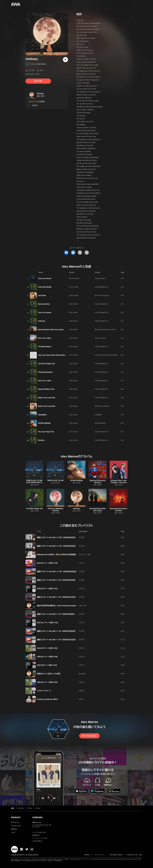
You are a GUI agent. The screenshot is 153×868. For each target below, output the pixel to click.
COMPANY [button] (37, 817)
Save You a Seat (45, 338)
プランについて (16, 826)
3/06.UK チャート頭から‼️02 (47, 657)
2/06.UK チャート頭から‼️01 (47, 682)
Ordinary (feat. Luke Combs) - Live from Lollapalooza (119, 482)
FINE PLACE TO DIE (56, 480)
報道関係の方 (36, 835)
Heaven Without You (46, 389)
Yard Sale (42, 295)
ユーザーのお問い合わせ (39, 832)
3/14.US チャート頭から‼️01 (47, 648)
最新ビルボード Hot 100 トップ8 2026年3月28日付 (56, 631)
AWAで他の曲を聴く (89, 736)
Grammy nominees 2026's (47, 699)
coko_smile (83, 606)
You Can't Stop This (46, 432)
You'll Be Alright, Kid (101, 287)
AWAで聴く (38, 81)
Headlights (42, 415)
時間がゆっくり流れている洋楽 (49, 674)
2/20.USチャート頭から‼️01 (47, 665)
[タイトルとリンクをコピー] (80, 253)
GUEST (81, 691)
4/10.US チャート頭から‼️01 (47, 589)
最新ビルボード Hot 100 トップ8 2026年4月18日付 (56, 580)
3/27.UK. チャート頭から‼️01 (48, 623)
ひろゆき (82, 537)
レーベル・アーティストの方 (40, 838)
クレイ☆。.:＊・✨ (84, 554)
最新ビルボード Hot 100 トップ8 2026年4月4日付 (56, 614)
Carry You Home (45, 278)
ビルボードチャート (44, 691)
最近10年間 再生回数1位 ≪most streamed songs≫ (57, 606)
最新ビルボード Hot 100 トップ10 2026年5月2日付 (56, 546)
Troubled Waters (100, 278)
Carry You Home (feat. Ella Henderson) (54, 355)
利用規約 (87, 855)
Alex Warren (42, 64)
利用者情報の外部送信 (116, 855)
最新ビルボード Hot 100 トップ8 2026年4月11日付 (56, 597)
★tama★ (82, 674)
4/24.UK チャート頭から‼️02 (47, 563)
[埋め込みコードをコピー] (87, 253)
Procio (81, 699)
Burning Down (44, 304)
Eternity (41, 440)
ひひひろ (82, 563)
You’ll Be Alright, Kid (46, 364)
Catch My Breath (45, 287)
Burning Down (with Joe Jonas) (51, 330)
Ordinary (40, 93)
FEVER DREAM (44, 423)
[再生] (65, 60)
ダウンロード (15, 822)
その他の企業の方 (37, 841)
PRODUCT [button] (16, 817)
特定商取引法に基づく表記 (134, 855)
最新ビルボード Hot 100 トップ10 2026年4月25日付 (57, 572)
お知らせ (14, 829)
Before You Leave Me (102, 295)
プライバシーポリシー (100, 855)
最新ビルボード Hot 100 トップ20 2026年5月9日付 (56, 537)
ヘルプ (13, 832)
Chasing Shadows (45, 372)
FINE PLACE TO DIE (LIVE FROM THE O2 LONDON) (34, 482)
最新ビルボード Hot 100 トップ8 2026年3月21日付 (56, 640)
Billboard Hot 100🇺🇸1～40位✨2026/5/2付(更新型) (56, 555)
